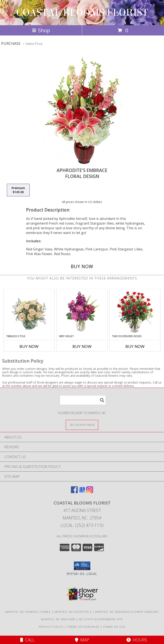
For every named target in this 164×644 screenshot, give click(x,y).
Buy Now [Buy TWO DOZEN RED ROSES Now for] (135, 346)
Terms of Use (114, 627)
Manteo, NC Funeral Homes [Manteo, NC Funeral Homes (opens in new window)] (28, 612)
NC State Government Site (101, 619)
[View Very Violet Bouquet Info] (82, 312)
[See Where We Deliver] (82, 425)
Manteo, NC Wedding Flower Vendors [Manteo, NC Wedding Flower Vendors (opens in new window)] (127, 612)
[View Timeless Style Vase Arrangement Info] (29, 312)
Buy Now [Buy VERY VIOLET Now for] (82, 346)
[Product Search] (83, 400)
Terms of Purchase (83, 627)
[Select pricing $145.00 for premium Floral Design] (18, 190)
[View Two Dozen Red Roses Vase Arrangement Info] (135, 312)
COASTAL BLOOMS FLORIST (82, 13)
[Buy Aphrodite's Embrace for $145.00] (82, 266)
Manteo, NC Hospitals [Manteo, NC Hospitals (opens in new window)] (73, 612)
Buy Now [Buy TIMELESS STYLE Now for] (29, 346)
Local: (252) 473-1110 (82, 525)
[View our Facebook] (74, 492)
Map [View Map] (82, 640)
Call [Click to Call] (27, 640)
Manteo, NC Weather (58, 619)
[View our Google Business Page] (82, 492)
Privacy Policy (51, 627)
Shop (41, 30)
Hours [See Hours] (137, 640)
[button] (82, 566)
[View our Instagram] (90, 492)
